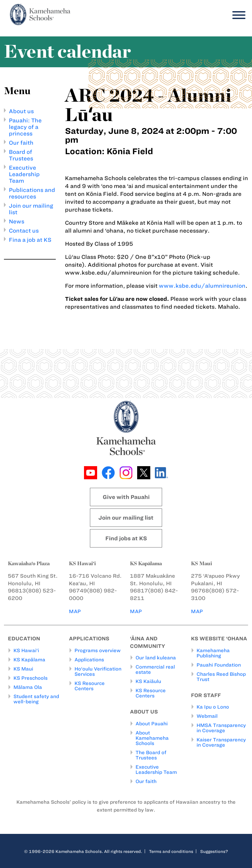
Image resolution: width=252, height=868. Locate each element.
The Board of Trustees (151, 755)
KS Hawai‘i (26, 651)
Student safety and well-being (36, 699)
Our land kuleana (156, 658)
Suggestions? (214, 851)
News (17, 221)
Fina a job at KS (30, 240)
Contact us (24, 231)
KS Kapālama (29, 660)
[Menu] (237, 15)
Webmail (207, 716)
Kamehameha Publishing (213, 653)
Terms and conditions (171, 851)
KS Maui (23, 669)
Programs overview (98, 651)
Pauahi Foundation (219, 665)
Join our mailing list (126, 518)
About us (21, 111)
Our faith (21, 143)
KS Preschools (31, 678)
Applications (89, 660)
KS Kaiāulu (148, 682)
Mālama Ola (28, 687)
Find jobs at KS (126, 538)
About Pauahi (152, 724)
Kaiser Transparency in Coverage (221, 743)
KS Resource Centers (90, 686)
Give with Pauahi (126, 497)
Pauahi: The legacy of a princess (25, 127)
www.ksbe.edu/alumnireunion (202, 286)
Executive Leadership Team (24, 174)
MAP (75, 611)
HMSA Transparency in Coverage (221, 728)
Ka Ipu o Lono (213, 707)
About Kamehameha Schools (152, 738)
